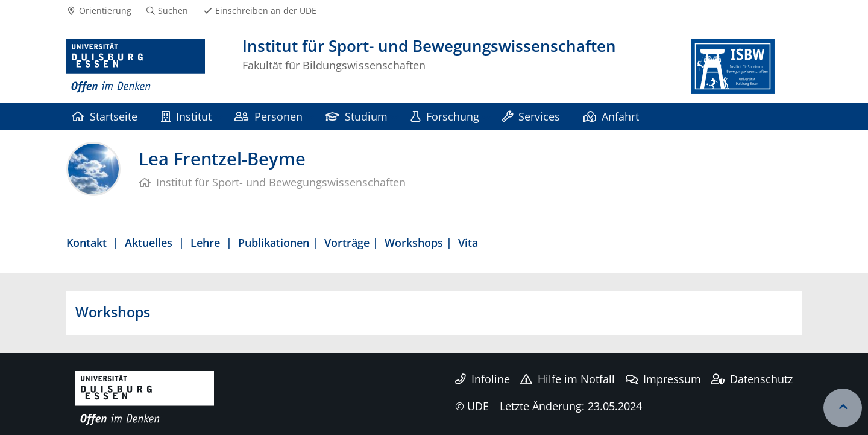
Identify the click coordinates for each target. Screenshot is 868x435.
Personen (268, 116)
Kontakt (86, 242)
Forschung (445, 116)
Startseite (105, 116)
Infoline (483, 379)
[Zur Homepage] (136, 66)
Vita (468, 242)
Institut (186, 116)
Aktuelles (149, 242)
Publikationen (274, 242)
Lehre (205, 242)
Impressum (663, 379)
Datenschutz (752, 379)
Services (531, 116)
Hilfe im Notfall (568, 379)
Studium (357, 116)
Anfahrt (611, 116)
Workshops (414, 242)
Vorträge (347, 242)
